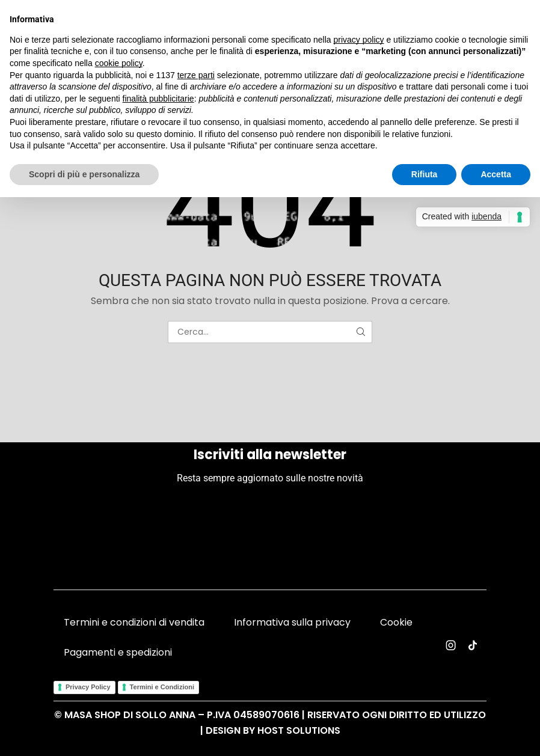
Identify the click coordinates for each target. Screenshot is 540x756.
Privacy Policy (88, 687)
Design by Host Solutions (273, 730)
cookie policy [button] (119, 63)
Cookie (396, 622)
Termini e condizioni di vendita (134, 622)
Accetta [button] (496, 174)
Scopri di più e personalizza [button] (84, 174)
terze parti (196, 75)
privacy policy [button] (359, 40)
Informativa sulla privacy (292, 622)
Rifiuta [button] (425, 174)
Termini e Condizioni (162, 687)
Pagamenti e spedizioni (118, 652)
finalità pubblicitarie (158, 99)
